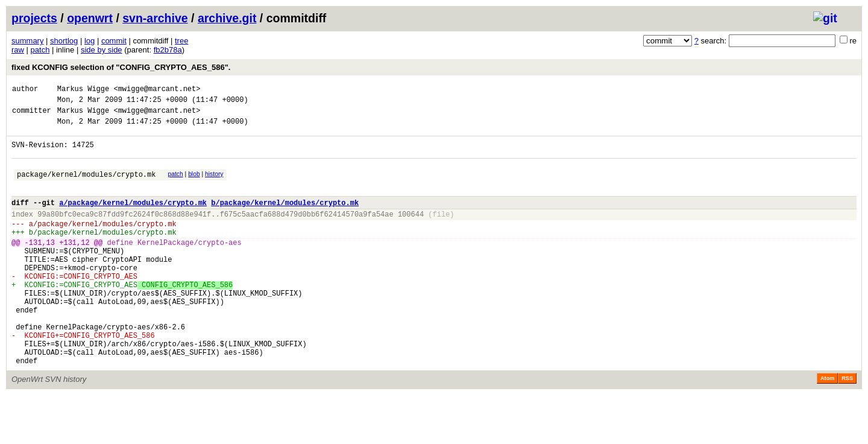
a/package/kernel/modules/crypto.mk (133, 219)
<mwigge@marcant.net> (157, 90)
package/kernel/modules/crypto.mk (86, 187)
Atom (827, 427)
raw (18, 50)
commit (114, 41)
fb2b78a (168, 50)
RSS (847, 427)
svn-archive (155, 18)
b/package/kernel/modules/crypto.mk (285, 219)
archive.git (227, 18)
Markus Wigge (83, 90)
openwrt (90, 18)
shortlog (64, 41)
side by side (102, 50)
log (90, 41)
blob (194, 185)
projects (34, 18)
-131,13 (40, 266)
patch (40, 50)
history (214, 185)
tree (181, 41)
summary (27, 41)
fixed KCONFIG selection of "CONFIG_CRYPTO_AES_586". (121, 67)
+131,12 (74, 266)
